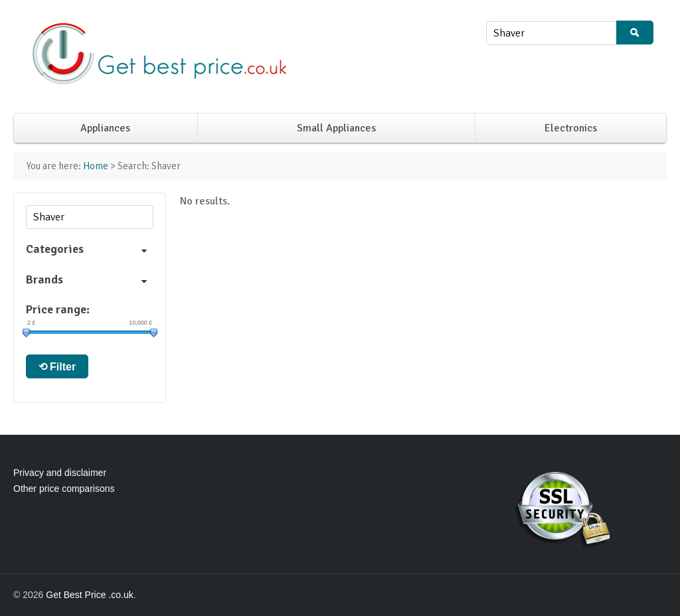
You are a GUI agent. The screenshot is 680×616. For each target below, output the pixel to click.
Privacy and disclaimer (60, 473)
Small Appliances (336, 128)
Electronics (571, 128)
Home (96, 166)
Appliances (105, 128)
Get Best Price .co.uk (90, 595)
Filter (63, 367)
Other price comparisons (64, 489)
